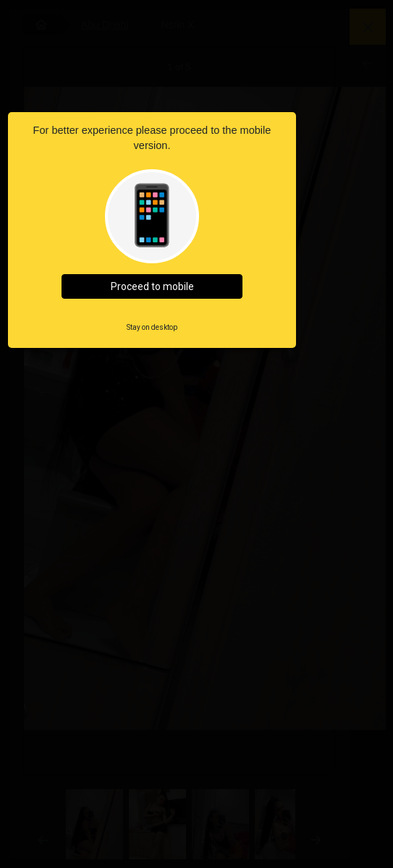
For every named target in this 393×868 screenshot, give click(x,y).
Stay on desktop (152, 327)
